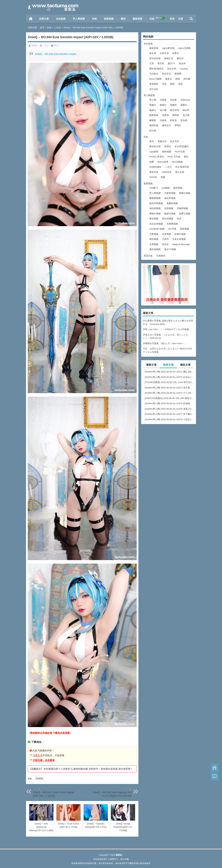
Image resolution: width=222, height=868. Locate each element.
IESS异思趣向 (182, 146)
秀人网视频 (155, 193)
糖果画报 (154, 115)
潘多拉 (168, 79)
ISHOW (153, 177)
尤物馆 (163, 120)
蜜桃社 (163, 105)
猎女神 (182, 63)
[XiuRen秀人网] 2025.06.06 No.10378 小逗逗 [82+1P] (169, 419)
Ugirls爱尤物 (168, 48)
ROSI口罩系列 (157, 157)
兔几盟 (186, 115)
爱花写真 (154, 172)
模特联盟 (154, 125)
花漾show (185, 100)
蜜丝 (186, 157)
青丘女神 (180, 172)
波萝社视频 (185, 214)
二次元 (57, 28)
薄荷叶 (178, 125)
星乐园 (184, 120)
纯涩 (179, 219)
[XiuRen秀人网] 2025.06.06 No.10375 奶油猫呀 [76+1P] (169, 403)
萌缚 (178, 79)
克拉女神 (172, 69)
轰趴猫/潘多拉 (156, 69)
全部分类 (44, 19)
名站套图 (61, 19)
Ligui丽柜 (154, 152)
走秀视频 (154, 244)
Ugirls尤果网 (184, 48)
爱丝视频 (154, 219)
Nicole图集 (177, 162)
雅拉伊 (180, 58)
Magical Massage (181, 244)
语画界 (173, 100)
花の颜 (163, 110)
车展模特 (161, 256)
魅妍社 (153, 110)
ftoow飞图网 (155, 79)
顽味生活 (166, 125)
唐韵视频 (154, 239)
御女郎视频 (170, 198)
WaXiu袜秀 (163, 162)
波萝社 (176, 53)
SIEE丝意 (167, 172)
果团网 (178, 74)
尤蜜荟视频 (170, 193)
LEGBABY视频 (157, 229)
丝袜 (94, 19)
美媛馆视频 (172, 203)
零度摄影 (154, 84)
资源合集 (148, 256)
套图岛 (34, 45)
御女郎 (186, 110)
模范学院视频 (156, 203)
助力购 (153, 131)
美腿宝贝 (162, 141)
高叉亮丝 (174, 141)
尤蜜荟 (163, 100)
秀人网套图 (79, 19)
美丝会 (165, 244)
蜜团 (172, 84)
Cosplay (184, 69)
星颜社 (153, 105)
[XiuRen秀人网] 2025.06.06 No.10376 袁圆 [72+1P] (169, 409)
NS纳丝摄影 (155, 167)
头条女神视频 (179, 239)
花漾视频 (169, 208)
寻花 (164, 84)
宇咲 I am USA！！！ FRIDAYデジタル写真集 (166, 329)
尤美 (152, 63)
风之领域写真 (182, 167)
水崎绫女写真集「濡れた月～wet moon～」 (165, 343)
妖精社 (168, 146)
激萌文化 (169, 58)
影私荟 (173, 120)
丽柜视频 (167, 152)
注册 (181, 19)
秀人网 (153, 100)
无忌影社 (154, 74)
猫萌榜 (176, 115)
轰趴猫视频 (155, 249)
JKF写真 (172, 229)
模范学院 (174, 110)
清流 (180, 84)
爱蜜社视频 (185, 193)
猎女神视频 (168, 219)
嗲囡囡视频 (155, 198)
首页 (31, 19)
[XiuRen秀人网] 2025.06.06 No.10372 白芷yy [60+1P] (169, 377)
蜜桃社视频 (155, 214)
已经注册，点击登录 (44, 760)
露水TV (171, 63)
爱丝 (152, 141)
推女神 (153, 53)
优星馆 (165, 115)
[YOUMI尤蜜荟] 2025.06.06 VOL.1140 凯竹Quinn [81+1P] (169, 382)
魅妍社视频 (170, 214)
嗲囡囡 (153, 120)
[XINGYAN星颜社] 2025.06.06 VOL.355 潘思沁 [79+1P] (169, 398)
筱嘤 (152, 162)
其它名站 (154, 89)
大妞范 (165, 239)
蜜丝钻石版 (155, 146)
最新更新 (138, 19)
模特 (123, 19)
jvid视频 (166, 188)
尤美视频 (166, 234)
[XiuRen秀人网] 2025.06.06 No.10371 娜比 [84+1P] (169, 372)
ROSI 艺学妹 (174, 157)
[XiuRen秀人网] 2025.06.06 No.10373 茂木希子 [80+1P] (169, 388)
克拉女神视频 (156, 224)
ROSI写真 (180, 152)
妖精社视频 (180, 234)
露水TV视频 (170, 249)
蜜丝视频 (178, 188)
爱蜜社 (184, 105)
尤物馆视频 (182, 208)
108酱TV (154, 188)
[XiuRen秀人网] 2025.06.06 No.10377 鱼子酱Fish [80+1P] (169, 414)
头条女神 (164, 53)
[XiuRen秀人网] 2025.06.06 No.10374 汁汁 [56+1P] (169, 393)
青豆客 (161, 63)
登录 (172, 19)
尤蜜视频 (154, 234)
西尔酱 (187, 79)
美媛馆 (173, 105)
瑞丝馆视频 (155, 208)
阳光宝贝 (166, 74)
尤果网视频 (172, 224)
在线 (157, 18)
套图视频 (109, 19)
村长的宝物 (155, 58)
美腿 (163, 177)
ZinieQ (39, 778)
